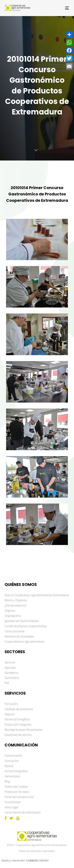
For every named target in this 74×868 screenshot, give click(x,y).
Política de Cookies (16, 787)
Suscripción (12, 761)
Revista (9, 766)
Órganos (10, 611)
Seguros (10, 714)
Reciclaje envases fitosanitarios (24, 730)
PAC (7, 683)
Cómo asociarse (14, 631)
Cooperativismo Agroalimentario (25, 642)
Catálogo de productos (19, 709)
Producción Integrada (18, 724)
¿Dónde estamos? (15, 605)
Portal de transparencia (19, 797)
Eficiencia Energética (17, 719)
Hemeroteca (12, 776)
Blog (7, 781)
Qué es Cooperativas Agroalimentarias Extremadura (37, 595)
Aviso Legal (11, 807)
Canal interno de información (23, 812)
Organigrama (13, 616)
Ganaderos (11, 673)
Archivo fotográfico (16, 771)
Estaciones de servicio (18, 735)
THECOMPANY (37, 861)
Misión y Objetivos (16, 600)
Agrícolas (10, 668)
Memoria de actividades (19, 636)
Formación (11, 704)
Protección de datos (17, 792)
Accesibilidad (13, 802)
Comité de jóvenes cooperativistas (26, 626)
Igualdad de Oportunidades (22, 621)
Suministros (12, 678)
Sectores (10, 662)
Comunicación (13, 756)
